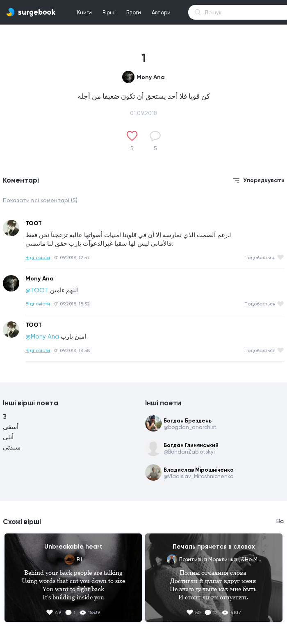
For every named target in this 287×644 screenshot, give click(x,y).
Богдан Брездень (188, 421)
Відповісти (38, 258)
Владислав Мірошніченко (199, 470)
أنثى (8, 437)
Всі (280, 521)
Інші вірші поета (31, 403)
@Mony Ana (42, 337)
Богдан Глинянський (191, 445)
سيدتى (12, 447)
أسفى (11, 427)
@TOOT (37, 290)
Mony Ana (151, 77)
